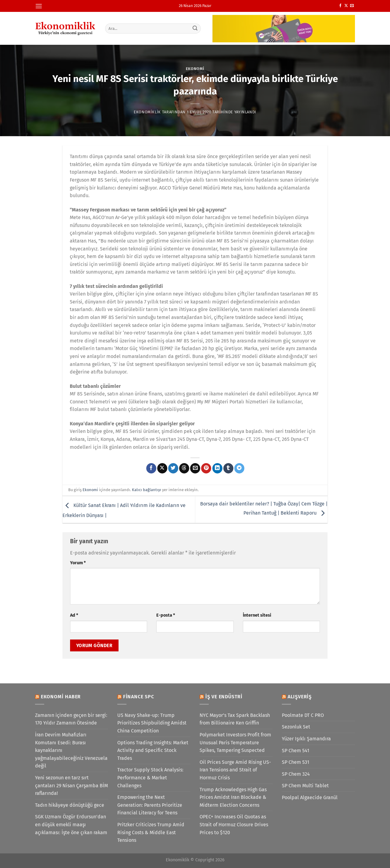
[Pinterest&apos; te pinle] (206, 468)
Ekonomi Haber (61, 697)
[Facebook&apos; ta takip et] (340, 6)
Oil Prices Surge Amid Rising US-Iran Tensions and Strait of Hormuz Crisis (235, 770)
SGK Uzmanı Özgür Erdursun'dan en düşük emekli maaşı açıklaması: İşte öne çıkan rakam (71, 824)
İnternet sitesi (257, 615)
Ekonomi (195, 69)
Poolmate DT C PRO (303, 715)
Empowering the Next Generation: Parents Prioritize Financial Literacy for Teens (150, 805)
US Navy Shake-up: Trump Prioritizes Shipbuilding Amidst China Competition (152, 723)
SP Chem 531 (296, 762)
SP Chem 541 (296, 751)
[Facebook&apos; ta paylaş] (151, 468)
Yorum (78, 563)
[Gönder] (195, 28)
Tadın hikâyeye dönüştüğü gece (70, 805)
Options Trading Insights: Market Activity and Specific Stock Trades (153, 750)
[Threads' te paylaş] (184, 468)
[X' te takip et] (346, 6)
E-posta (166, 615)
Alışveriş (300, 697)
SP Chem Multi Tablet (305, 786)
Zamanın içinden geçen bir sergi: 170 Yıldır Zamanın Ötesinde (71, 719)
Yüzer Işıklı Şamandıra (306, 739)
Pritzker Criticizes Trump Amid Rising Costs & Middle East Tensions (151, 832)
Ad (74, 615)
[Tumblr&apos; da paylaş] (228, 468)
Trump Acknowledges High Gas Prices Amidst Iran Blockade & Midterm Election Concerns (233, 797)
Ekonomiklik (147, 112)
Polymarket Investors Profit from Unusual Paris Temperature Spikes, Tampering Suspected (235, 742)
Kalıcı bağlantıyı (147, 490)
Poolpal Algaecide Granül (310, 797)
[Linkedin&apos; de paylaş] (217, 468)
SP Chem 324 (296, 774)
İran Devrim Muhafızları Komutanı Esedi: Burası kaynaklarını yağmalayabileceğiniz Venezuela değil (71, 750)
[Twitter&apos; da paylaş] (173, 468)
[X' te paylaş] (162, 468)
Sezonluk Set (296, 727)
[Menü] (39, 6)
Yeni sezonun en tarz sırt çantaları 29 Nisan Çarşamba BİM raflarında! (71, 785)
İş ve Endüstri (224, 697)
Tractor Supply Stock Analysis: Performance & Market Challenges (150, 778)
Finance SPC (139, 697)
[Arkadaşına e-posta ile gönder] (195, 468)
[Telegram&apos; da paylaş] (239, 468)
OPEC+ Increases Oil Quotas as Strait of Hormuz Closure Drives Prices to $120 (234, 824)
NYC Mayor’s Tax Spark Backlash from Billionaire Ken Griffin (235, 719)
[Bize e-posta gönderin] (352, 6)
